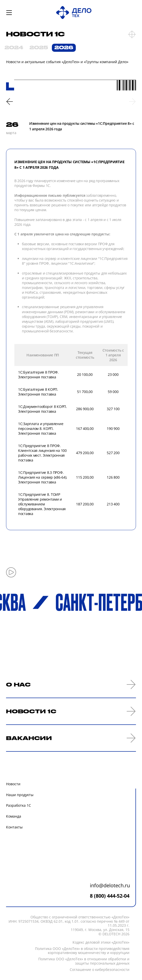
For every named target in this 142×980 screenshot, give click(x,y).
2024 (14, 47)
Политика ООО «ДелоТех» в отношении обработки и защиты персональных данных (84, 961)
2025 (39, 47)
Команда (14, 816)
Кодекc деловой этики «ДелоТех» (101, 942)
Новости (13, 784)
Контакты (14, 827)
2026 (64, 47)
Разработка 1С (19, 805)
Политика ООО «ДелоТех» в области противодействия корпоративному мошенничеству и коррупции (82, 951)
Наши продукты (20, 795)
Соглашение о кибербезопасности (100, 970)
